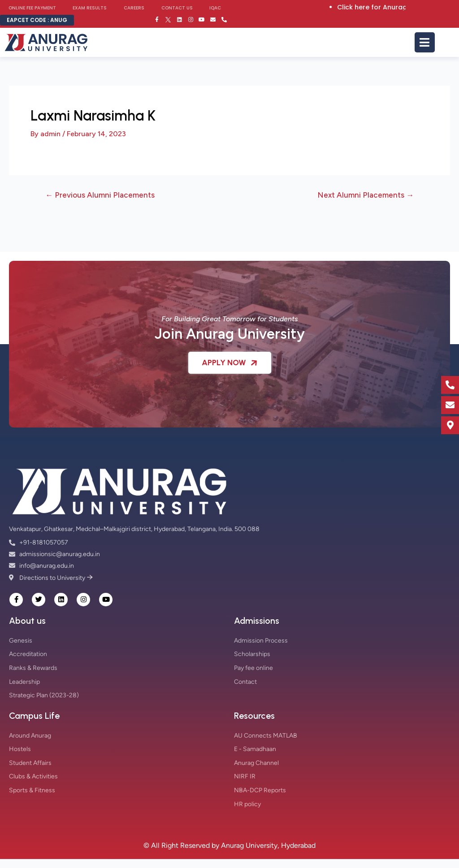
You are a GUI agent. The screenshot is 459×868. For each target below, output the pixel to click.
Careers (134, 8)
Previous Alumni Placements (100, 195)
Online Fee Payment (32, 8)
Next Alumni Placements (366, 195)
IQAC (215, 8)
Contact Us (177, 8)
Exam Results (90, 8)
